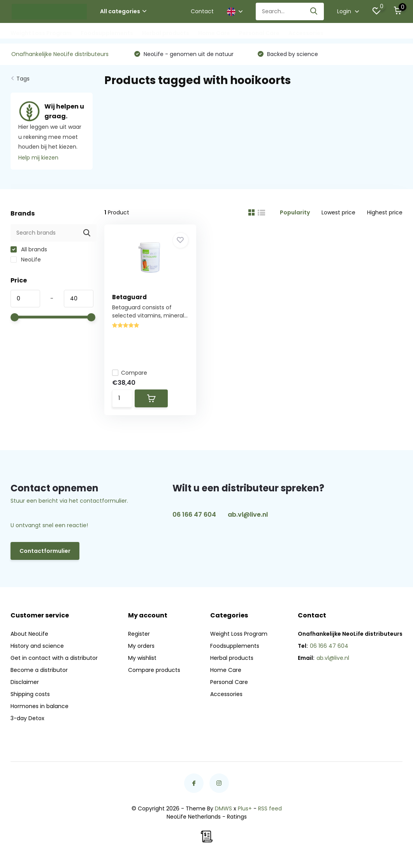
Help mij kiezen (38, 158)
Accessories (306, 33)
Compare (130, 373)
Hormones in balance (40, 706)
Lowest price (338, 212)
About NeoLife (29, 634)
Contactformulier (45, 551)
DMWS (223, 808)
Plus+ (245, 808)
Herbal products (166, 33)
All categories (123, 11)
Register (139, 634)
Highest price (385, 212)
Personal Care (259, 33)
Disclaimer (25, 682)
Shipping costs (30, 694)
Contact (202, 11)
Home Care (214, 33)
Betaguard (129, 297)
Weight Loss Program (41, 33)
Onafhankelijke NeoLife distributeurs (60, 54)
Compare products (154, 670)
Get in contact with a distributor (54, 658)
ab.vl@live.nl (248, 515)
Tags (23, 79)
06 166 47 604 (194, 515)
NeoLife (26, 260)
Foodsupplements (107, 33)
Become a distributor (39, 670)
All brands (29, 249)
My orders (141, 646)
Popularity (295, 212)
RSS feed (270, 808)
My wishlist (142, 658)
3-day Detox (27, 718)
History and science (37, 646)
